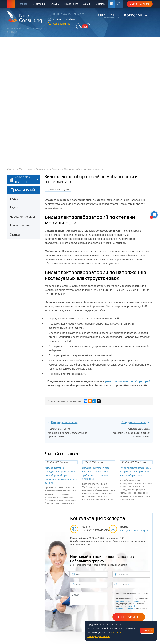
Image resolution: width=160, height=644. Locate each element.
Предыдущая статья (64, 422)
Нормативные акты (22, 217)
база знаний (22, 190)
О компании (39, 4)
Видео (14, 199)
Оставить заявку (140, 4)
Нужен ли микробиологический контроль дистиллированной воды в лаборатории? (136, 472)
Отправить (129, 617)
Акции (87, 4)
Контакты (100, 4)
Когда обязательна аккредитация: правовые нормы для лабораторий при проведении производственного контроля (61, 475)
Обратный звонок (62, 24)
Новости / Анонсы (20, 180)
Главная (23, 4)
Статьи (56, 169)
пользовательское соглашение (130, 601)
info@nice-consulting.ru (65, 19)
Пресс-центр (71, 4)
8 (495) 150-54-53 (138, 15)
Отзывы (55, 4)
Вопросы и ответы (22, 226)
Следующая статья (134, 422)
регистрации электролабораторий (127, 381)
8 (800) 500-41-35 (106, 15)
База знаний (42, 169)
